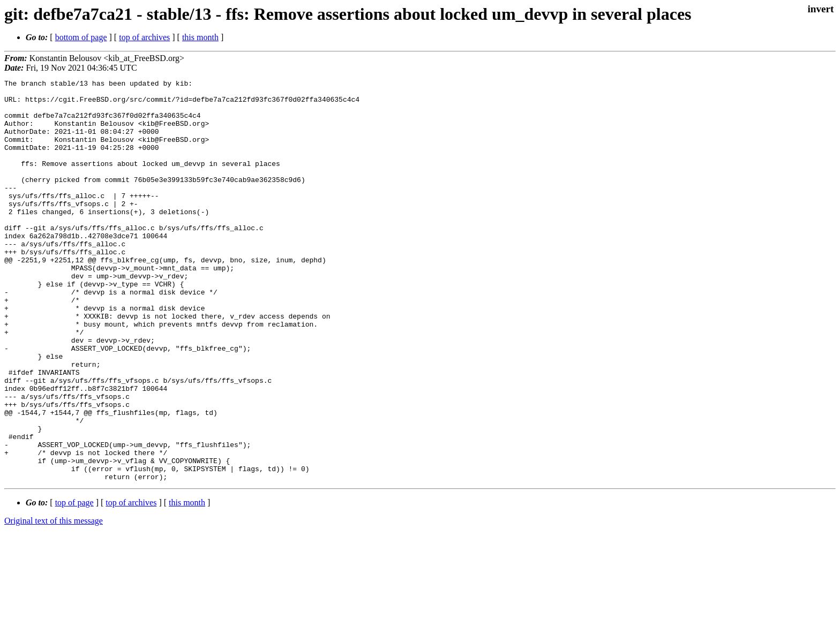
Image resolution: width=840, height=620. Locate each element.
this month (200, 37)
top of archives (144, 37)
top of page (74, 583)
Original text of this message (54, 601)
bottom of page (81, 37)
